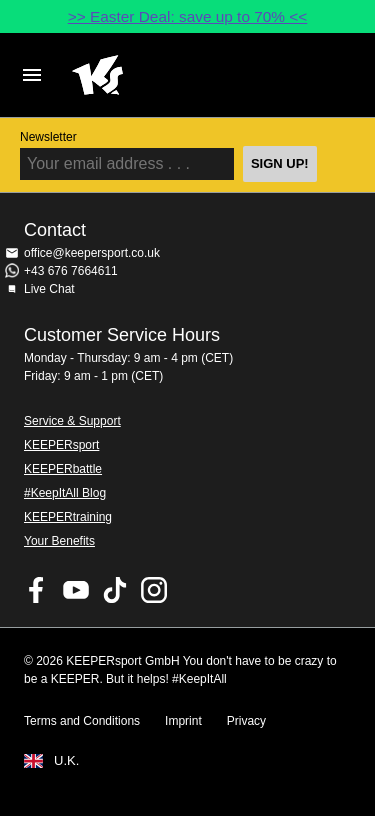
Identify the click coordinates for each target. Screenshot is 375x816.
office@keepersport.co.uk (92, 253)
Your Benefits (59, 541)
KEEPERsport (61, 445)
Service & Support (72, 421)
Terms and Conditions (82, 721)
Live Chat (49, 289)
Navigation (32, 75)
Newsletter (48, 137)
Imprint (183, 721)
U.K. (66, 761)
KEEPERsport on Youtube (76, 590)
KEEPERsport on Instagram (154, 590)
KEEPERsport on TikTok (115, 590)
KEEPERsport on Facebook (37, 590)
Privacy (246, 721)
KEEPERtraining (68, 517)
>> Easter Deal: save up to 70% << (188, 16)
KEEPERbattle (63, 469)
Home (171, 75)
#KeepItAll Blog (65, 493)
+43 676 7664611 (71, 271)
